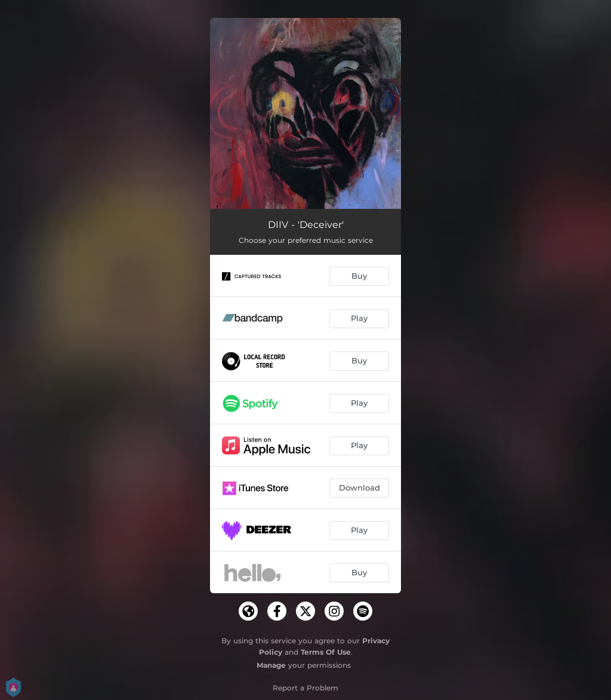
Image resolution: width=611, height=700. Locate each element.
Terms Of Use (326, 652)
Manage (271, 665)
